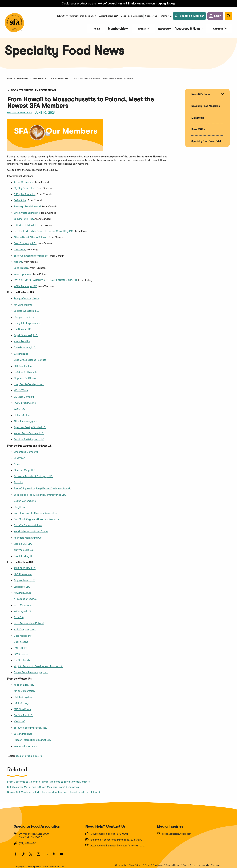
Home (10, 76)
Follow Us (59, 18)
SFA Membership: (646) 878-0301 (107, 832)
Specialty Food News (60, 76)
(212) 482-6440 (25, 841)
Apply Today (166, 4)
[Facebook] (17, 853)
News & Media (22, 76)
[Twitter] (32, 853)
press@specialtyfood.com (174, 832)
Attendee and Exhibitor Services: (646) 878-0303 (115, 843)
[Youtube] (63, 853)
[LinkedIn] (48, 853)
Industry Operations (24, 111)
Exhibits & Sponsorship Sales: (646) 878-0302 (114, 838)
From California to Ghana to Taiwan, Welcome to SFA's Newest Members (48, 780)
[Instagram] (40, 853)
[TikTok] (24, 853)
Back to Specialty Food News (32, 88)
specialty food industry (29, 754)
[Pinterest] (55, 853)
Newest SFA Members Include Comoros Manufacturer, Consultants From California (54, 790)
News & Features (40, 76)
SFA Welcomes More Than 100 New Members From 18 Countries (43, 785)
